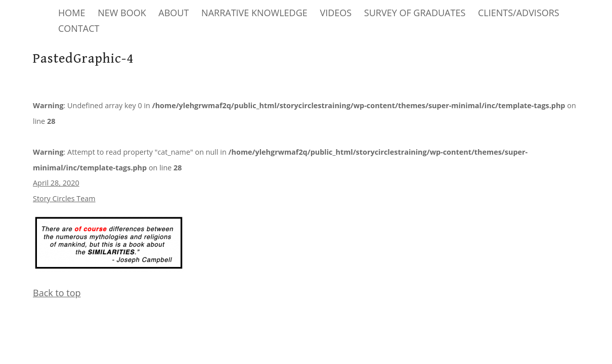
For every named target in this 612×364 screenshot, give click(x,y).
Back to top (57, 293)
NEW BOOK (122, 13)
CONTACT (79, 28)
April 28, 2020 (56, 183)
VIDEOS (336, 13)
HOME (72, 13)
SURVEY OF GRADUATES (415, 13)
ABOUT (173, 13)
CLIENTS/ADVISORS (519, 13)
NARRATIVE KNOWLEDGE (254, 13)
